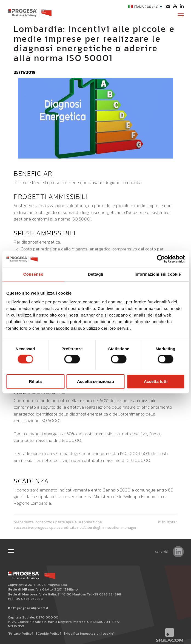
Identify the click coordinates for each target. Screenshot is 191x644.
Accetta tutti (156, 381)
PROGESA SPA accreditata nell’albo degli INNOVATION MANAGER (85, 527)
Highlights (167, 521)
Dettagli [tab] (96, 274)
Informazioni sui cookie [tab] (158, 274)
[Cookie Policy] (49, 633)
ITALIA (145, 7)
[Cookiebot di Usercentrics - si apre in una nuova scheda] (161, 259)
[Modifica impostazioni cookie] (89, 633)
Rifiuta (35, 381)
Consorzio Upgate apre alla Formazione (69, 521)
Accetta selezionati (95, 381)
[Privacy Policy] (20, 633)
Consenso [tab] (33, 274)
